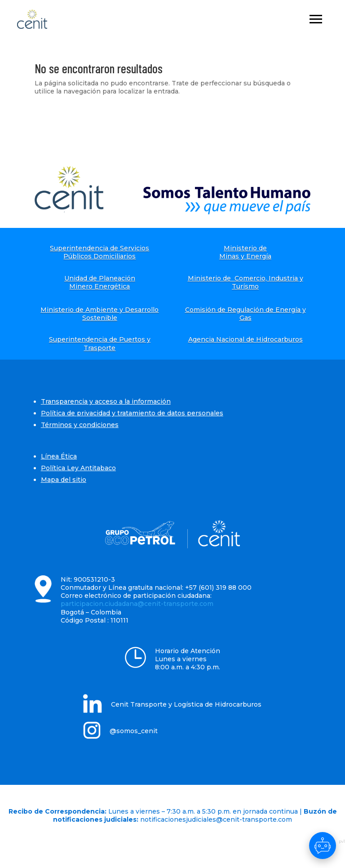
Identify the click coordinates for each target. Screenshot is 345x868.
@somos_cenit (134, 731)
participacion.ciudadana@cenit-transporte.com (137, 604)
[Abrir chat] (323, 846)
